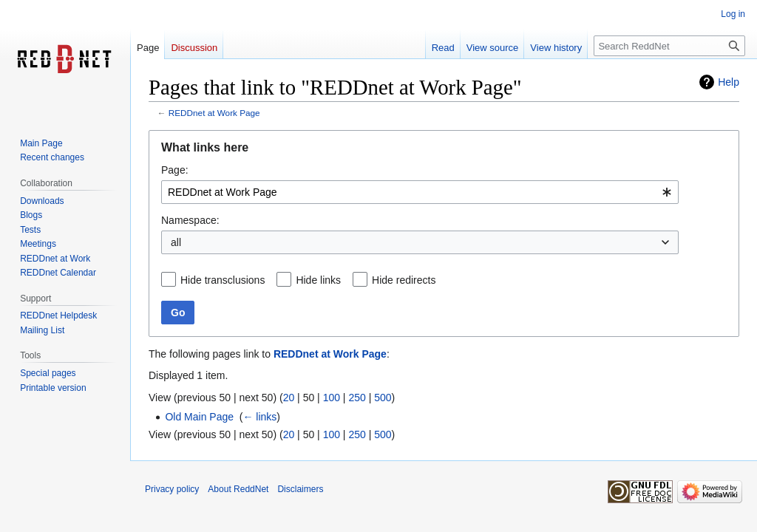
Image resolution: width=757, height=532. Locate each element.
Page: (175, 170)
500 (383, 398)
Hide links (318, 280)
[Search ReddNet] (669, 46)
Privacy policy (172, 489)
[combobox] (420, 192)
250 (357, 398)
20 (289, 398)
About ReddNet (238, 489)
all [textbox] (176, 242)
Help (729, 82)
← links (259, 417)
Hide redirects (404, 280)
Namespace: (190, 220)
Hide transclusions (223, 280)
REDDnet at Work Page (214, 113)
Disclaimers (300, 489)
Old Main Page (199, 417)
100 (332, 398)
